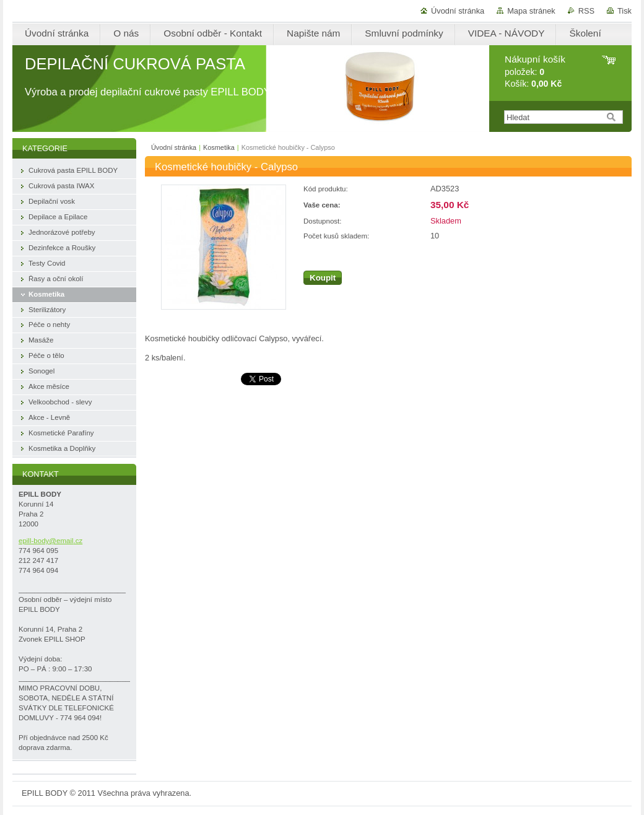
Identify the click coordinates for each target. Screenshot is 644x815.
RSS (586, 11)
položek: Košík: (535, 72)
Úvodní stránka (458, 11)
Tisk (624, 11)
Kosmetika (219, 147)
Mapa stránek (531, 11)
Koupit (323, 278)
